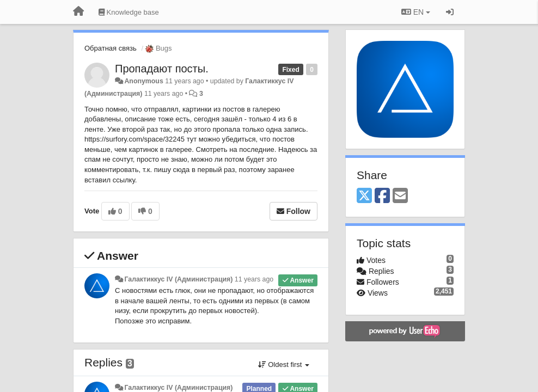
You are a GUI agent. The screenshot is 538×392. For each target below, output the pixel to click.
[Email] (400, 196)
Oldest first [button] (284, 365)
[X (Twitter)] (364, 196)
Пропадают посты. (162, 69)
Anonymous (143, 81)
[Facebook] (382, 196)
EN (416, 12)
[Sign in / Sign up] (450, 12)
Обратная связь (111, 48)
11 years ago (254, 279)
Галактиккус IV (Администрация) (178, 279)
